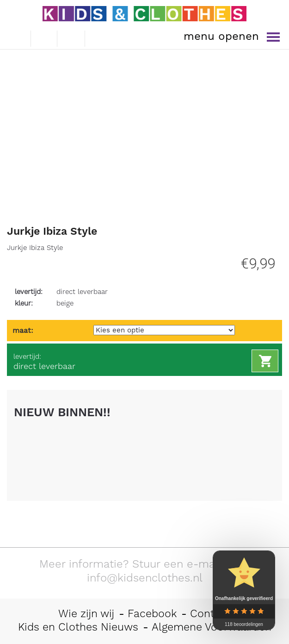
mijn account (100, 38)
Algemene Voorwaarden (212, 627)
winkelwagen (71, 37)
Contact (210, 613)
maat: (23, 330)
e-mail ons (16, 37)
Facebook (152, 613)
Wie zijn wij (86, 613)
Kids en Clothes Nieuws (78, 627)
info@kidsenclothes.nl (145, 578)
